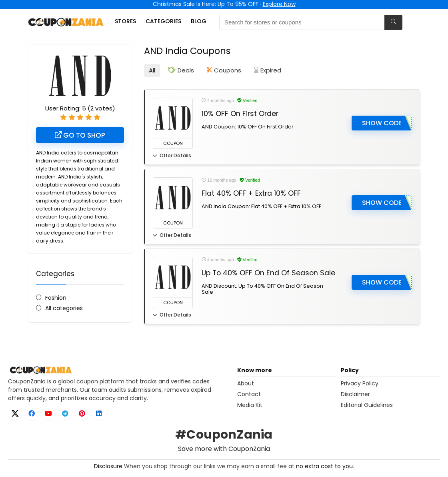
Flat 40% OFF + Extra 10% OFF (251, 193)
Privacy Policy (360, 383)
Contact (249, 394)
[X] (15, 413)
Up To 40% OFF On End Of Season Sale (268, 273)
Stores (125, 21)
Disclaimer (355, 394)
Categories (163, 21)
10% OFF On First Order (240, 114)
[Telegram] (65, 413)
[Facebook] (32, 413)
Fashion (56, 298)
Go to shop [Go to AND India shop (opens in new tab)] (80, 135)
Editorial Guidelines (367, 405)
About (246, 383)
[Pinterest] (82, 413)
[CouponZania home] (120, 370)
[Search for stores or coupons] (393, 22)
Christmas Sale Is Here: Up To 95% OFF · (224, 4)
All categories (64, 308)
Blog (199, 21)
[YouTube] (48, 413)
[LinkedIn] (99, 413)
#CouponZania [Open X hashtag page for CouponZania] (224, 435)
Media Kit (250, 405)
